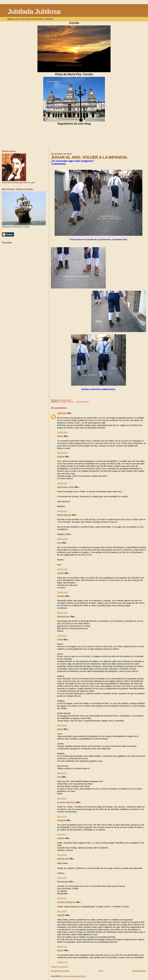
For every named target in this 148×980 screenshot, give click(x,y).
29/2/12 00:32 (62, 453)
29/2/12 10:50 (62, 539)
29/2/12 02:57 (62, 483)
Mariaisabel (63, 881)
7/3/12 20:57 (62, 898)
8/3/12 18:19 (62, 911)
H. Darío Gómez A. (66, 802)
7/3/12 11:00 (62, 878)
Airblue (61, 457)
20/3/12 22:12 (62, 947)
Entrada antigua (139, 971)
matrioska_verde (65, 487)
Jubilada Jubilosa (34, 12)
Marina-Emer (63, 616)
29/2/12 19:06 (62, 592)
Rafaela (61, 596)
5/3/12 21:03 (62, 817)
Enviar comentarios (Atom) (74, 976)
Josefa (60, 573)
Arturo (60, 950)
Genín (60, 436)
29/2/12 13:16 (62, 569)
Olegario (61, 820)
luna (59, 543)
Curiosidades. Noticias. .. (67, 402)
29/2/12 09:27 (62, 511)
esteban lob (63, 859)
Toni (59, 777)
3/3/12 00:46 (62, 799)
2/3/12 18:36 (62, 725)
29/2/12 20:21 (62, 613)
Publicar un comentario (60, 967)
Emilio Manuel (64, 515)
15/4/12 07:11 (62, 962)
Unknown (62, 413)
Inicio (101, 971)
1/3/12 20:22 (62, 636)
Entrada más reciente (60, 971)
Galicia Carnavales (82, 402)
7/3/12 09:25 (62, 855)
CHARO (61, 915)
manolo (61, 838)
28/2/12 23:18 (62, 432)
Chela (60, 639)
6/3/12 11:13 (62, 834)
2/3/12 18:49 (62, 773)
